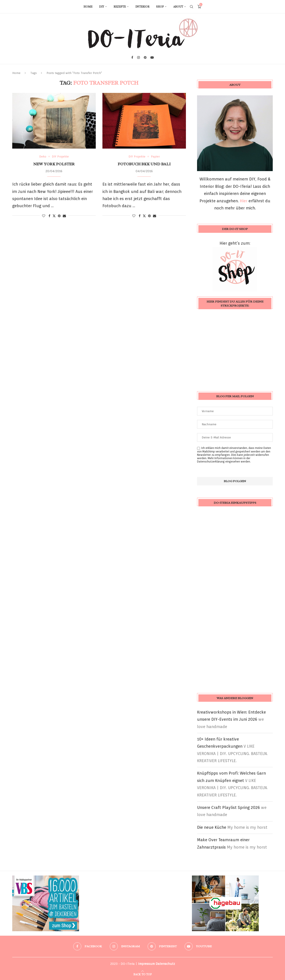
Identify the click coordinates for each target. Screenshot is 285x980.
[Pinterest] (145, 57)
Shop (160, 7)
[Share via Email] (64, 216)
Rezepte (120, 7)
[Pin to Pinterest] (59, 216)
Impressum (146, 964)
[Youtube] (152, 57)
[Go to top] (142, 974)
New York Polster (54, 164)
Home (88, 7)
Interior (142, 7)
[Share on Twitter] (54, 216)
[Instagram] (138, 57)
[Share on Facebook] (49, 216)
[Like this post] (44, 216)
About (178, 7)
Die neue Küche (212, 827)
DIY (102, 7)
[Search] (191, 7)
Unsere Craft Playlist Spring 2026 (228, 807)
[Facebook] (132, 57)
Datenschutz (165, 964)
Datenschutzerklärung (211, 461)
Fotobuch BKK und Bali (144, 164)
